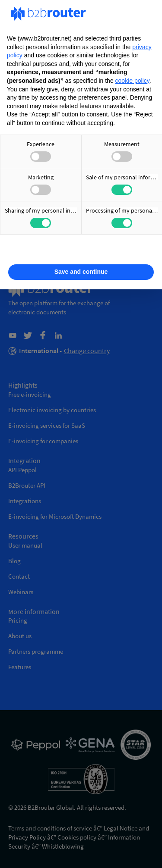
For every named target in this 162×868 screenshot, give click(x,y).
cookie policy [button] (132, 81)
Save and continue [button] (81, 272)
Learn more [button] (81, 251)
